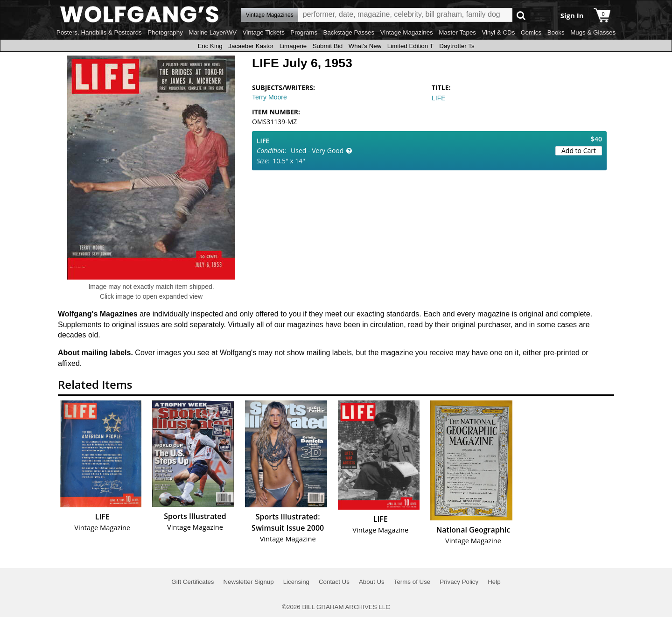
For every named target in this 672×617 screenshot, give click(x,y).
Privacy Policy (459, 582)
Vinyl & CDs (498, 32)
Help (494, 582)
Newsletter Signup (248, 582)
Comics (531, 32)
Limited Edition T (410, 46)
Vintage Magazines (407, 32)
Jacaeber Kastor (251, 46)
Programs (304, 32)
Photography (165, 32)
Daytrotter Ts (457, 46)
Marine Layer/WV (213, 32)
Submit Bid (328, 46)
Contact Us (334, 582)
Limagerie (293, 46)
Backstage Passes (349, 32)
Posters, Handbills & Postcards (99, 32)
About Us (372, 582)
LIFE (439, 98)
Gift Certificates (192, 582)
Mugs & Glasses (593, 32)
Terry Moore (269, 97)
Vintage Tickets (264, 32)
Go (521, 15)
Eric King (210, 46)
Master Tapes (457, 32)
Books (556, 32)
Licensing (296, 582)
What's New (365, 46)
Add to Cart (579, 151)
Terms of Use (412, 582)
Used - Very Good (317, 151)
